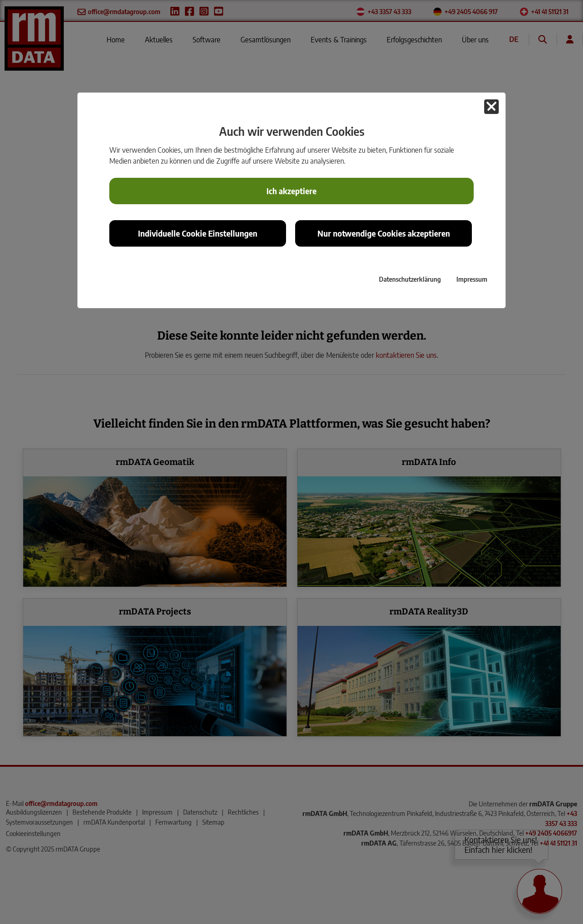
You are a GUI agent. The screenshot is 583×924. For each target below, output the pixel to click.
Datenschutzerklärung (410, 279)
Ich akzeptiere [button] (291, 191)
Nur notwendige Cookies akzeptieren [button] (384, 233)
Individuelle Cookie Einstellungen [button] (198, 233)
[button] (491, 107)
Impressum (472, 279)
